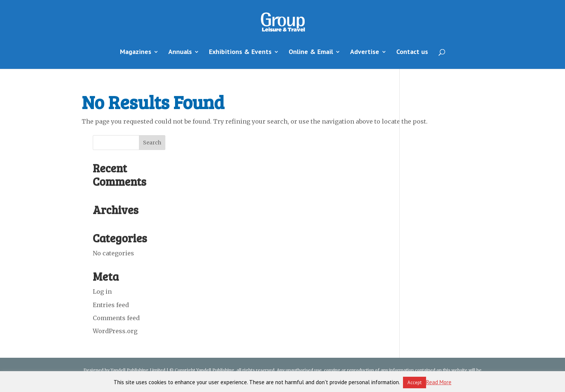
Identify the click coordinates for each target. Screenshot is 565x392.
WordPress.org (115, 331)
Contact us (412, 52)
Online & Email (311, 52)
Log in (102, 291)
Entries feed (111, 305)
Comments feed (116, 318)
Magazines (136, 52)
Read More (439, 382)
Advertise (365, 52)
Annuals (180, 52)
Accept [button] (415, 383)
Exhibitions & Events (240, 52)
